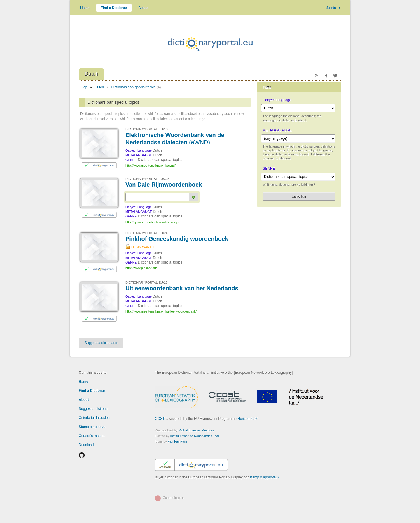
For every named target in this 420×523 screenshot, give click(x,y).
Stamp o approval (92, 427)
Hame (85, 8)
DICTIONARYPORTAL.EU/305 (147, 179)
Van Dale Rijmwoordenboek (164, 185)
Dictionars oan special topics (133, 87)
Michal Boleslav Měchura (196, 430)
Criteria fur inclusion (94, 418)
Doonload (86, 445)
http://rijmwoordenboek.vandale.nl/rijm (152, 222)
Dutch (99, 87)
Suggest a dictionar (94, 409)
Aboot (143, 8)
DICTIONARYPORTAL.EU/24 (146, 233)
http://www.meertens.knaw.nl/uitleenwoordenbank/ (161, 311)
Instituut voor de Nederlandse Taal (195, 436)
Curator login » (173, 498)
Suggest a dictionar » (101, 343)
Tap (84, 87)
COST (160, 419)
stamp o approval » (265, 477)
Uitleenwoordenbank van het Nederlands (182, 288)
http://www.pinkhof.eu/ (141, 268)
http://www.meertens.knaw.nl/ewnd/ (150, 166)
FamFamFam (177, 441)
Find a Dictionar (114, 8)
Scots (334, 8)
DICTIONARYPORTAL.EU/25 (146, 282)
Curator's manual (92, 436)
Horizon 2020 (248, 419)
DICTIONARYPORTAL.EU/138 (147, 129)
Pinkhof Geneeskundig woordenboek (177, 239)
